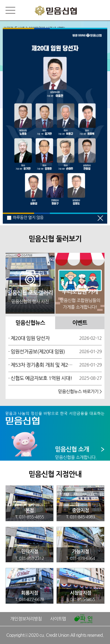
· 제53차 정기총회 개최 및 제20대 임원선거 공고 (41, 365)
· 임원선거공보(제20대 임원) (37, 352)
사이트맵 (58, 619)
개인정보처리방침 (26, 619)
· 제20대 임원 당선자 (29, 338)
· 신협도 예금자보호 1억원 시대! (40, 378)
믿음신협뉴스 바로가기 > (80, 391)
